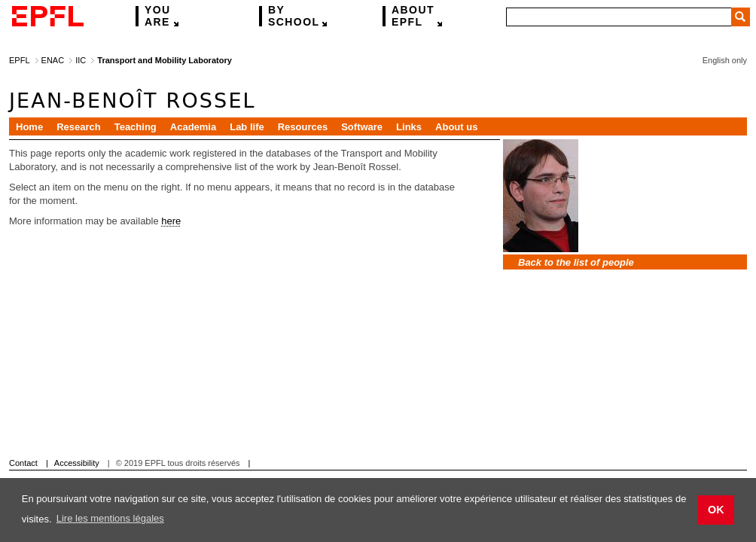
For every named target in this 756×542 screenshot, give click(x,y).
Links (409, 127)
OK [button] (716, 510)
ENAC (53, 60)
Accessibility (77, 463)
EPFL (413, 16)
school (294, 16)
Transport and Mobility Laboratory (164, 60)
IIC (81, 60)
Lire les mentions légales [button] (110, 518)
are (158, 16)
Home (29, 127)
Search (741, 17)
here (171, 221)
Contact (23, 463)
